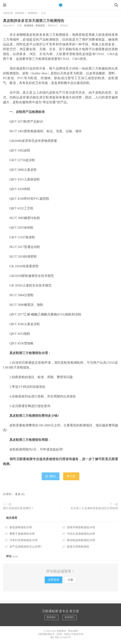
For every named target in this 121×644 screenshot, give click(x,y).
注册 (70, 580)
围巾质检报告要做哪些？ (18, 508)
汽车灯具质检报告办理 (81, 534)
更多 (18, 494)
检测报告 (33, 13)
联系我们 (51, 617)
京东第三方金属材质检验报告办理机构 (94, 508)
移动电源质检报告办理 (81, 540)
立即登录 (53, 580)
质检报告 (61, 5)
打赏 (71, 476)
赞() (51, 476)
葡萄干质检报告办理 (22, 534)
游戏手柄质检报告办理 (81, 527)
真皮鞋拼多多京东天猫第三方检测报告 (34, 21)
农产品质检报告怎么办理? (25, 547)
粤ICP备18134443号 (61, 637)
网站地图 (73, 631)
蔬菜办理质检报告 (78, 547)
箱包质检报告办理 (21, 527)
